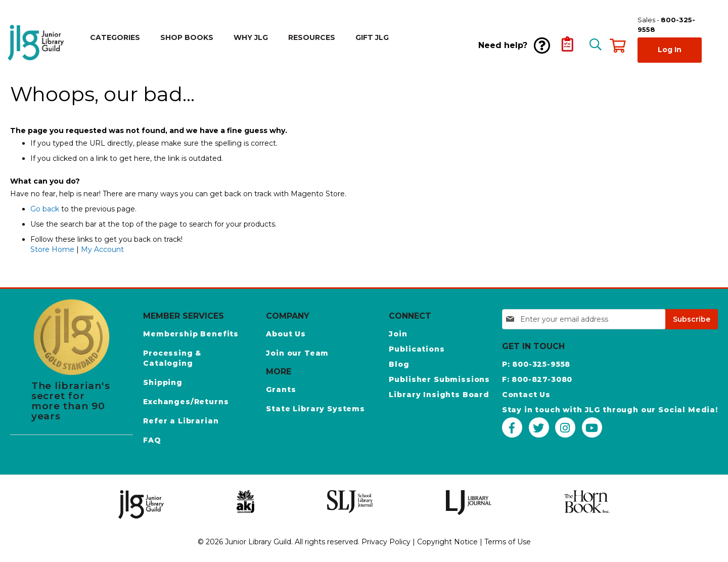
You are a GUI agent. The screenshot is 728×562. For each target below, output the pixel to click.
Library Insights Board (439, 395)
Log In (670, 50)
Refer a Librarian (181, 421)
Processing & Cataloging (172, 358)
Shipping (163, 382)
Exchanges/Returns (186, 402)
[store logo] (38, 43)
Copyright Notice (447, 542)
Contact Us (526, 395)
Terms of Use (508, 542)
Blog (399, 364)
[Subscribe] (692, 319)
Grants (281, 390)
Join (398, 334)
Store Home (52, 249)
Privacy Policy (386, 542)
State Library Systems (315, 409)
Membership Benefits (191, 334)
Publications (417, 349)
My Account (102, 249)
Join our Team (297, 353)
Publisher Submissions (439, 379)
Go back (45, 209)
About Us (286, 334)
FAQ (152, 440)
